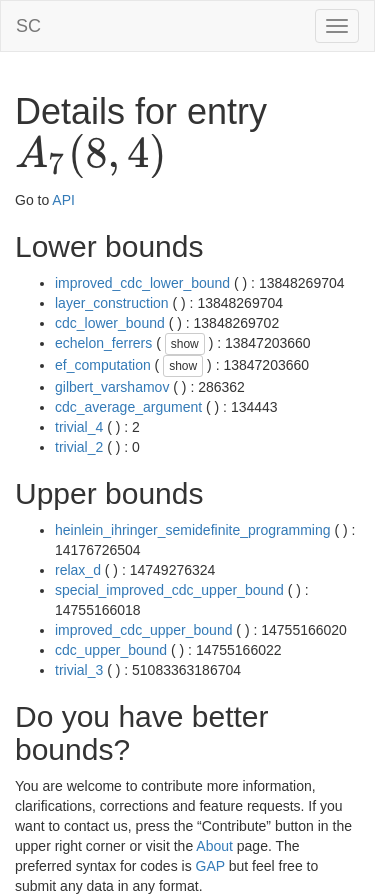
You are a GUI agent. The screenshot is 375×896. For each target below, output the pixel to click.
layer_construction (112, 303)
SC (28, 26)
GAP (210, 866)
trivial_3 (79, 670)
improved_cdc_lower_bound (142, 283)
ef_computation (103, 365)
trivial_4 (79, 427)
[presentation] (90, 156)
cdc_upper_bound (111, 650)
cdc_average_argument (128, 407)
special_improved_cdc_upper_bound (169, 590)
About (214, 846)
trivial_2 (79, 447)
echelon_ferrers (103, 343)
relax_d (78, 570)
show (185, 344)
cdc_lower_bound (110, 323)
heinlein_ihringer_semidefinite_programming (193, 530)
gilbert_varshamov (112, 387)
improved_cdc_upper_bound (143, 630)
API (63, 200)
